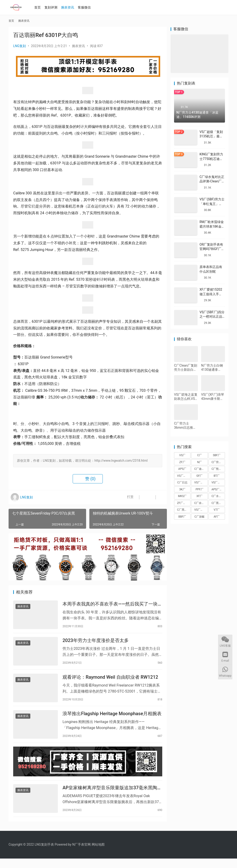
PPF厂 (200, 489)
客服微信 (86, 7)
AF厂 (217, 517)
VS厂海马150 (201, 510)
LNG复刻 (20, 46)
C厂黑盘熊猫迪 (218, 503)
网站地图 (98, 854)
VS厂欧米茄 (201, 482)
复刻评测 (53, 7)
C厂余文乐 (201, 503)
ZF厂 (182, 462)
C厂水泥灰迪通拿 (218, 496)
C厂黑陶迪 (184, 510)
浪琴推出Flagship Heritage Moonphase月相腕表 (112, 719)
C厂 (200, 455)
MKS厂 (182, 496)
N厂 (200, 462)
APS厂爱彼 (218, 489)
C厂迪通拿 (201, 469)
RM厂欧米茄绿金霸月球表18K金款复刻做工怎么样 (212, 226)
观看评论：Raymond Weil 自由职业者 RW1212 (110, 681)
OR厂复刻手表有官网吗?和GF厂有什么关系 (212, 249)
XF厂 (200, 496)
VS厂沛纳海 (184, 476)
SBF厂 (217, 455)
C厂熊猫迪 (218, 469)
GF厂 (200, 476)
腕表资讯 (69, 7)
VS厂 (182, 455)
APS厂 (182, 469)
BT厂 (217, 476)
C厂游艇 (200, 517)
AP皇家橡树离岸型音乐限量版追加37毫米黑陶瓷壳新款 (112, 796)
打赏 (125, 497)
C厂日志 (182, 482)
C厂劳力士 (218, 462)
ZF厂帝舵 (183, 503)
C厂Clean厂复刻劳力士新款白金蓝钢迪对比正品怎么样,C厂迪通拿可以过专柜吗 (186, 368)
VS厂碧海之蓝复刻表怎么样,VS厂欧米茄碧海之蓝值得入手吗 (186, 397)
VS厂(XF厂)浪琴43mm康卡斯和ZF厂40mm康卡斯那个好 (213, 397)
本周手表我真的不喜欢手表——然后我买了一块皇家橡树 (112, 605)
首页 (39, 7)
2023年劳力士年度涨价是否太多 (95, 643)
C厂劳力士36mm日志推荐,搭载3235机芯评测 (186, 426)
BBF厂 (182, 517)
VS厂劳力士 (218, 482)
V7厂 (217, 510)
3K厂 (182, 489)
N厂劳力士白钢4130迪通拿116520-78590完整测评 (212, 368)
